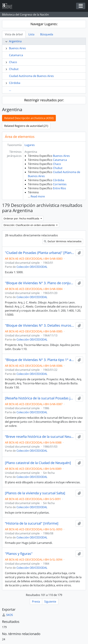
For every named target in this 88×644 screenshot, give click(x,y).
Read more (38, 196)
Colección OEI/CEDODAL (32, 267)
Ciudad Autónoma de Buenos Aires (31, 76)
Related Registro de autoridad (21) (26, 126)
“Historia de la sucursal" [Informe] (32, 523)
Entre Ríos (59, 188)
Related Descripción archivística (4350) (29, 118)
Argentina (15, 41)
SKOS (7, 615)
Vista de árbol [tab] (14, 34)
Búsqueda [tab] (47, 34)
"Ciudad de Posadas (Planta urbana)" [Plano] (40, 253)
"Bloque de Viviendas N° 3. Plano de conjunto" (40, 283)
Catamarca (16, 55)
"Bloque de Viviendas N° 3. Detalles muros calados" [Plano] (40, 325)
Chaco (13, 62)
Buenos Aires (17, 48)
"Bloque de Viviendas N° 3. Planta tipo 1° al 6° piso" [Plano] (40, 360)
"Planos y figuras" (19, 554)
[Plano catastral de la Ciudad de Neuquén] (38, 463)
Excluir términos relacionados (63, 241)
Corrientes (60, 184)
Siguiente (50, 602)
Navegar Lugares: (44, 24)
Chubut (14, 69)
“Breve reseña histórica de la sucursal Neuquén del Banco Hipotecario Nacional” (40, 437)
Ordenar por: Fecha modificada (22, 218)
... (10, 90)
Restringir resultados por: (44, 100)
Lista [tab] (31, 34)
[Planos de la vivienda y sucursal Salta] (35, 493)
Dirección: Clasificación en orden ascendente (30, 225)
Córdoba (15, 83)
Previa (36, 602)
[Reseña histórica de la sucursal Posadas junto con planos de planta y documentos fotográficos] (40, 398)
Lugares (30, 145)
